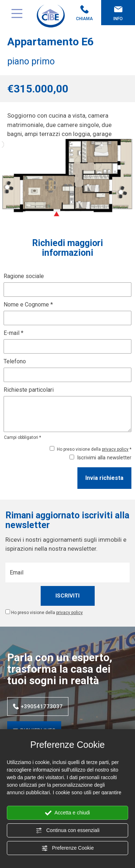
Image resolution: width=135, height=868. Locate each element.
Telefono (15, 361)
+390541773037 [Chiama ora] (38, 706)
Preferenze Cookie (68, 848)
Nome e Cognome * (28, 305)
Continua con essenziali (68, 831)
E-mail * (13, 333)
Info (118, 13)
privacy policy (115, 449)
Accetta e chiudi (67, 813)
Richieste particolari (29, 390)
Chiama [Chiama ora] (85, 13)
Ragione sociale (24, 276)
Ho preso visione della (47, 613)
